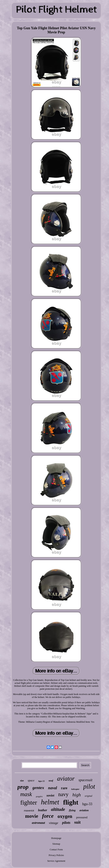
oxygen (65, 816)
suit (78, 822)
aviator (66, 779)
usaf (51, 781)
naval (53, 788)
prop (23, 787)
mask (26, 794)
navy (63, 794)
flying (72, 810)
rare (64, 788)
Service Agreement (56, 861)
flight (71, 802)
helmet (50, 802)
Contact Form (56, 850)
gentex (38, 788)
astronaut (38, 823)
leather (43, 810)
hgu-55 (41, 781)
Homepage (56, 838)
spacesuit (86, 780)
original (89, 796)
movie (32, 816)
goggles (39, 796)
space (31, 780)
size (22, 781)
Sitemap (56, 844)
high (77, 795)
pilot (89, 787)
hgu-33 (87, 804)
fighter (29, 802)
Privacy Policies (56, 855)
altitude (58, 809)
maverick (29, 811)
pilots (66, 823)
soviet (50, 795)
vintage (54, 823)
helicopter (75, 789)
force (48, 816)
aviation (84, 810)
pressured (82, 817)
